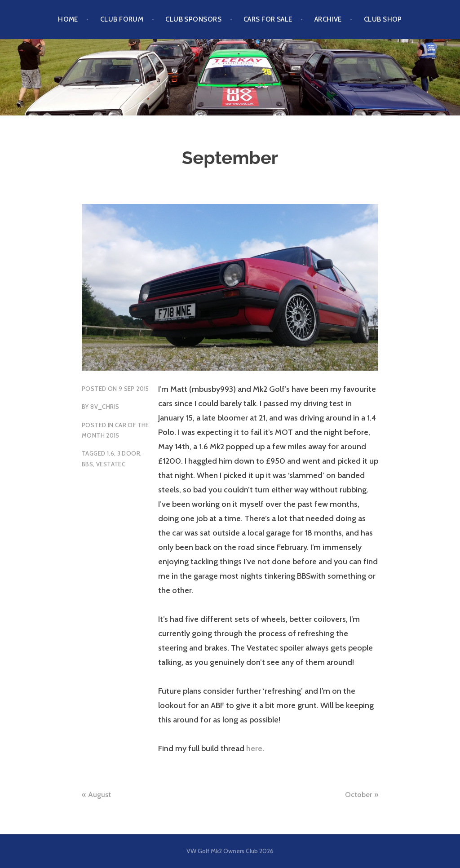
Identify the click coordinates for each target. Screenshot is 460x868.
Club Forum (122, 19)
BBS (87, 464)
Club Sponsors (193, 19)
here (254, 748)
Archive (328, 19)
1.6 (111, 453)
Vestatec (111, 464)
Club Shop (383, 19)
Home (68, 19)
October (358, 795)
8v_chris (105, 407)
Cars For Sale (268, 19)
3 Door (129, 453)
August (100, 795)
